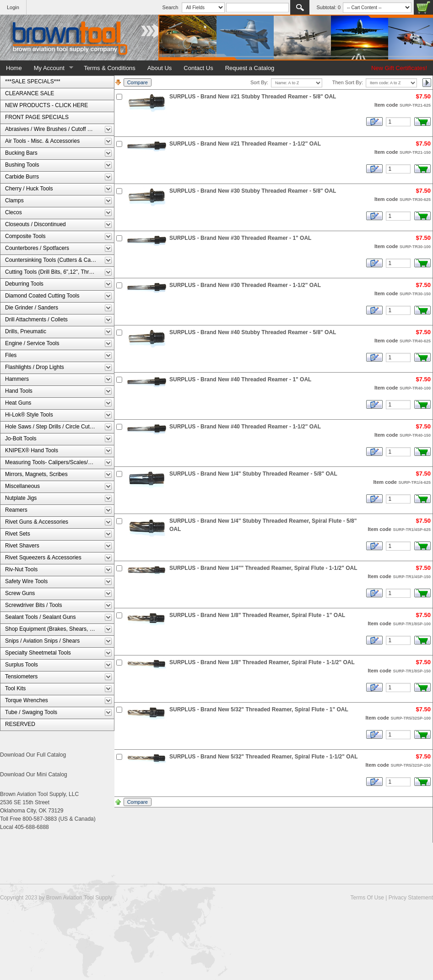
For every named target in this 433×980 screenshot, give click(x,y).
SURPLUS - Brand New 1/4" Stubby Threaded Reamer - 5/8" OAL (253, 474)
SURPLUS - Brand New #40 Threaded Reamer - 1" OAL (240, 379)
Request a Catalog (250, 68)
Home (14, 68)
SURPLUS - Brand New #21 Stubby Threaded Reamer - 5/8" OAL (253, 97)
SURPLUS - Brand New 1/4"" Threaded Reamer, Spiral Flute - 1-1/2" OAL (263, 568)
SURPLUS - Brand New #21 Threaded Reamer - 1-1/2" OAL (245, 144)
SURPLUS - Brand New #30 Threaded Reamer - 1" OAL (240, 238)
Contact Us (198, 68)
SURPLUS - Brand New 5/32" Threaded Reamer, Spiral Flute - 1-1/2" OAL (264, 757)
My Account (51, 68)
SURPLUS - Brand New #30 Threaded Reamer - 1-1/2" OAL (245, 285)
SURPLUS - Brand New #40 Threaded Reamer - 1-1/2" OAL (245, 427)
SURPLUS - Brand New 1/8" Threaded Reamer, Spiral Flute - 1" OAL (257, 615)
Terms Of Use (367, 898)
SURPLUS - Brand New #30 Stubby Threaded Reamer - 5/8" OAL (253, 191)
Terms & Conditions (110, 68)
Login (13, 7)
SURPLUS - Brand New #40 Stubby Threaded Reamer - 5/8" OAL (253, 332)
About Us (160, 68)
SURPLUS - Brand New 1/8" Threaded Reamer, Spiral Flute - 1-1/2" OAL (262, 662)
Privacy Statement (411, 898)
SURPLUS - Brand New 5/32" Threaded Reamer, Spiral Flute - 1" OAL (259, 709)
